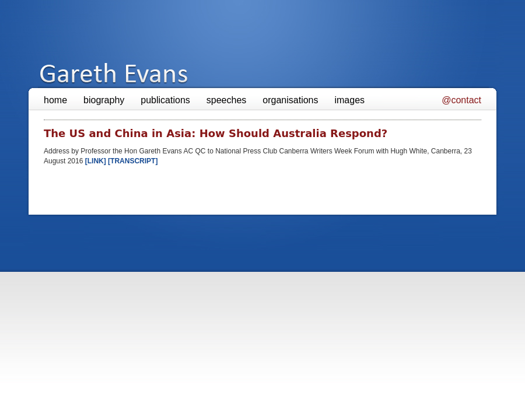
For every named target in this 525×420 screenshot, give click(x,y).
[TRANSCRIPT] (133, 161)
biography (104, 100)
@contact (461, 100)
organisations (290, 100)
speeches (227, 100)
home (55, 100)
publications (165, 100)
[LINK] (97, 161)
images (349, 100)
